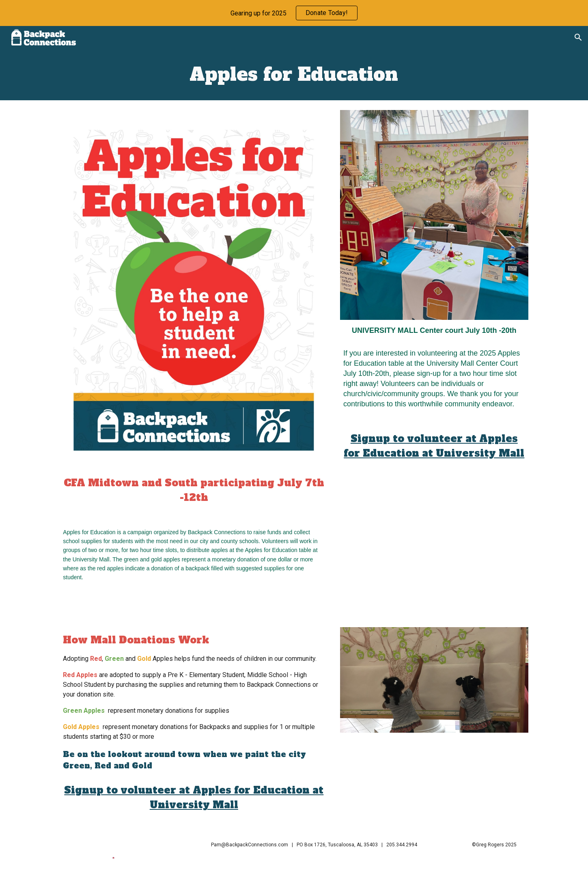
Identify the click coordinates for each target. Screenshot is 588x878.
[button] (578, 37)
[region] (294, 13)
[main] (294, 74)
